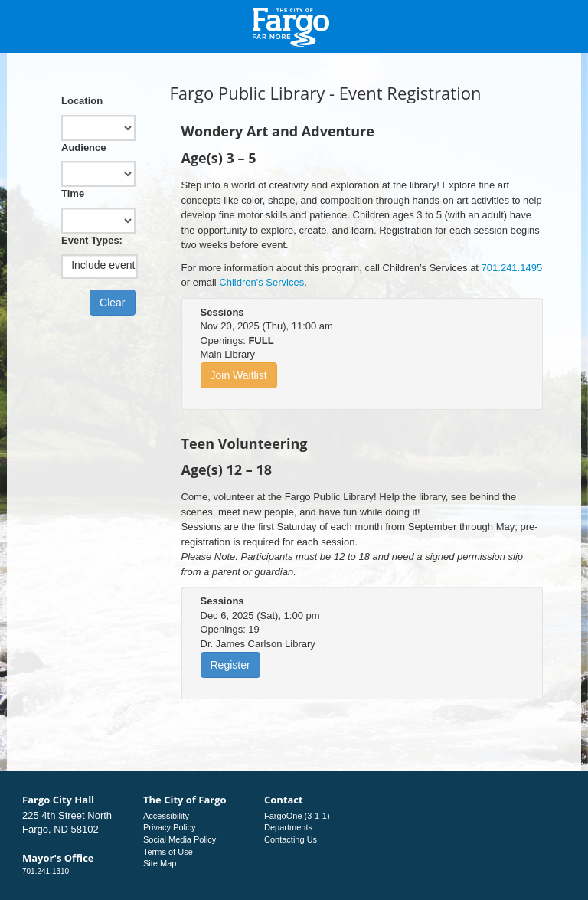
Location (82, 101)
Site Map (160, 863)
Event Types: (92, 240)
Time (73, 193)
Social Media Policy (180, 839)
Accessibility (166, 816)
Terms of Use (168, 852)
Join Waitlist (239, 375)
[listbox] (100, 265)
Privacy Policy (169, 827)
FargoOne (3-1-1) (297, 816)
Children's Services (261, 282)
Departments (288, 827)
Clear (112, 303)
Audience (84, 147)
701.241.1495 (512, 268)
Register (230, 665)
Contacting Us (291, 839)
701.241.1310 (46, 871)
